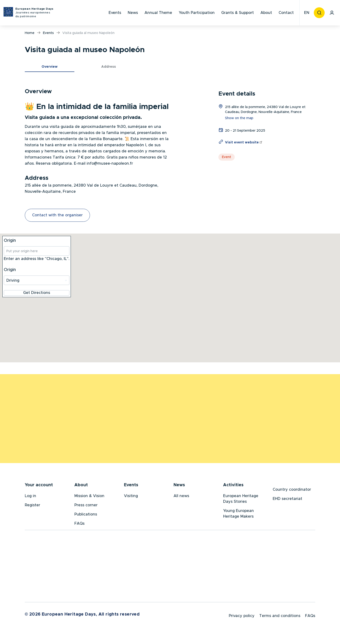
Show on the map (239, 118)
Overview (50, 67)
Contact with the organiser (57, 215)
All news (181, 497)
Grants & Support (238, 13)
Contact (286, 13)
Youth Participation (197, 13)
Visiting (131, 497)
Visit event (244, 142)
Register (32, 506)
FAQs (79, 524)
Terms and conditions (280, 617)
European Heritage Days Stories (241, 499)
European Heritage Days (34, 13)
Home (30, 33)
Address (109, 67)
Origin (10, 241)
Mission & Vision (89, 497)
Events (115, 13)
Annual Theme (158, 13)
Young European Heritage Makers (238, 514)
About (266, 13)
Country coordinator (292, 490)
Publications (86, 515)
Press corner (86, 506)
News (133, 13)
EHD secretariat (287, 499)
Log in (30, 497)
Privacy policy (242, 617)
